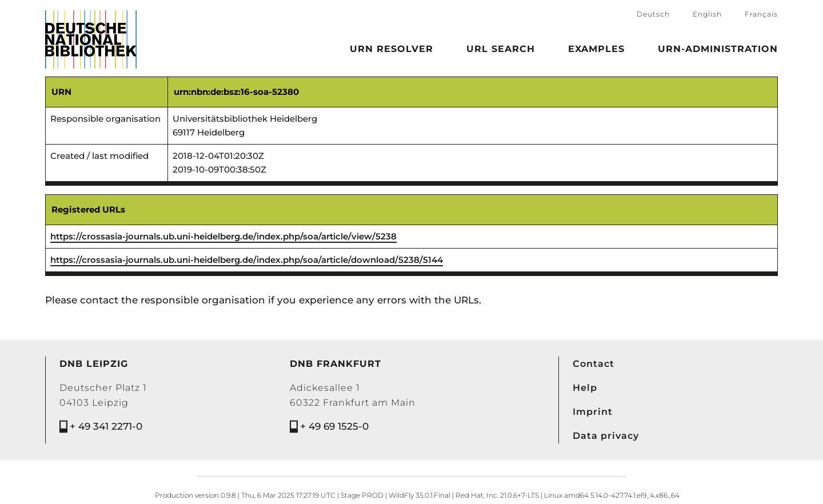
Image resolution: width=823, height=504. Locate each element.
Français (761, 14)
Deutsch (653, 14)
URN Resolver (391, 51)
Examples (596, 51)
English (707, 14)
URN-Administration (718, 51)
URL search (501, 51)
